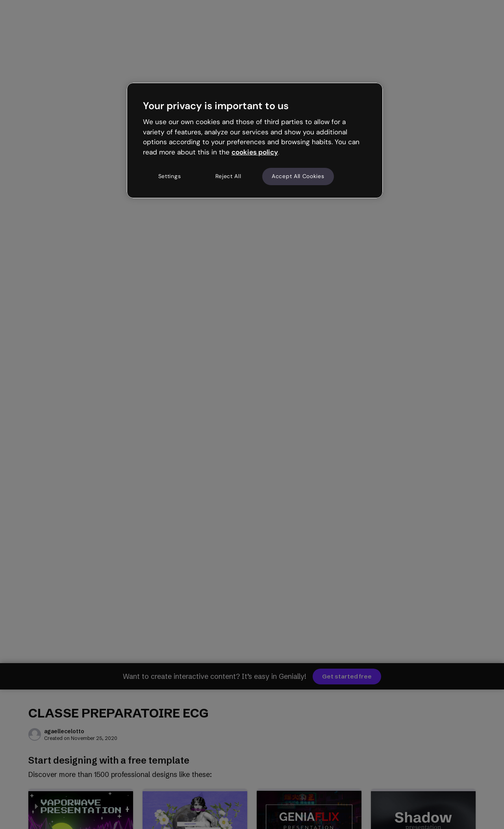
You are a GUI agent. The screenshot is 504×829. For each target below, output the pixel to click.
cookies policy (255, 152)
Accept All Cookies (298, 176)
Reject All (228, 176)
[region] (255, 140)
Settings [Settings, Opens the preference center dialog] (170, 176)
